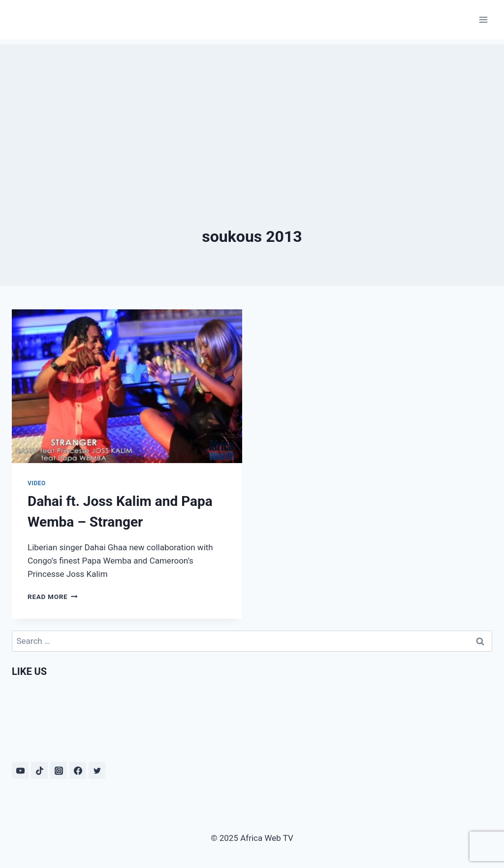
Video (37, 483)
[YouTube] (20, 770)
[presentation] (127, 386)
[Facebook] (78, 770)
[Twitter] (97, 770)
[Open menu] (483, 19)
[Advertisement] (252, 113)
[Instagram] (59, 770)
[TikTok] (39, 770)
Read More (53, 597)
